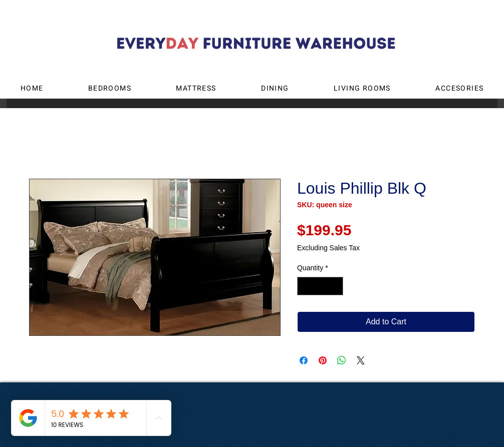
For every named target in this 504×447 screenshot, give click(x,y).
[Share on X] (361, 360)
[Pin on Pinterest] (323, 360)
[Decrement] (305, 286)
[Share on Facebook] (304, 360)
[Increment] (335, 286)
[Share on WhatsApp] (342, 360)
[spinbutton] (320, 286)
